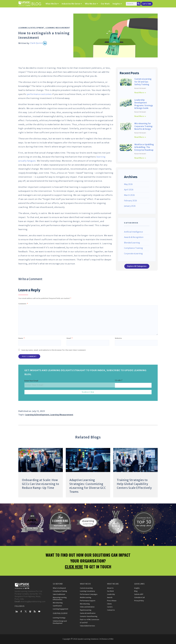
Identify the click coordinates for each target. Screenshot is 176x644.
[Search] (139, 4)
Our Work (105, 4)
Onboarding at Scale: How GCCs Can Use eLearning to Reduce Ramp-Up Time (41, 484)
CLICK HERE (74, 567)
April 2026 (129, 190)
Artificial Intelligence (133, 232)
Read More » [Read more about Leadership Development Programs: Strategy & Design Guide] (140, 116)
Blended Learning (132, 243)
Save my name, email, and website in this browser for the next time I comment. (54, 350)
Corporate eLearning (133, 254)
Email (70, 338)
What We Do (52, 4)
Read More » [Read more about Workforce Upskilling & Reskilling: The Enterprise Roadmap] (140, 158)
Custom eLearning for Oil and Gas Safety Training (143, 82)
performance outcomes (39, 94)
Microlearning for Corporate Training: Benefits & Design (144, 126)
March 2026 (129, 195)
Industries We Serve (72, 4)
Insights (117, 4)
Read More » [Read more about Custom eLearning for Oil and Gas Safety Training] (140, 93)
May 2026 (128, 184)
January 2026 (130, 206)
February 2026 (130, 201)
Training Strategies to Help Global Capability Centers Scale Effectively (134, 484)
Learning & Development (31, 28)
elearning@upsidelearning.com (33, 602)
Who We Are (91, 4)
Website (118, 338)
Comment (23, 304)
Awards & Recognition (134, 237)
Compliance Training (133, 248)
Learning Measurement (58, 28)
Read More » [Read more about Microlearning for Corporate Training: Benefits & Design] (140, 137)
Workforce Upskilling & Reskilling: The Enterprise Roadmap (144, 147)
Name (21, 338)
